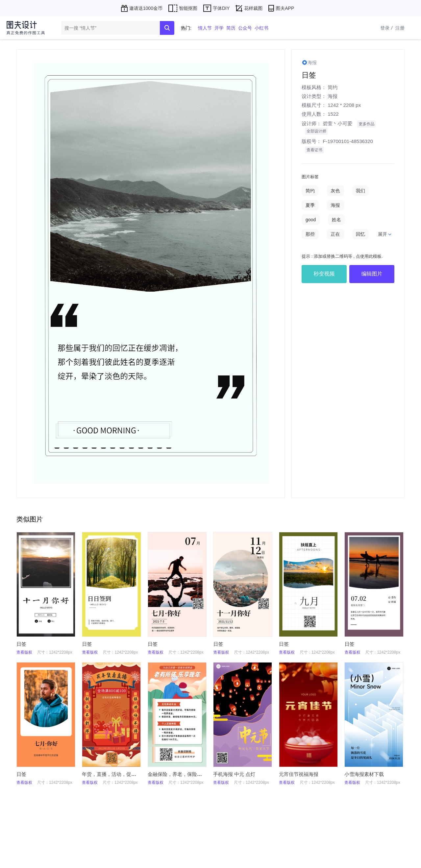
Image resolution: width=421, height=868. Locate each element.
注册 (400, 28)
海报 (333, 96)
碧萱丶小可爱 (337, 123)
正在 (335, 234)
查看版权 (24, 652)
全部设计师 (316, 131)
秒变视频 (324, 274)
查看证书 (314, 150)
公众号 (245, 28)
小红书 (261, 28)
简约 (333, 87)
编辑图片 (372, 274)
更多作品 (366, 124)
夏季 (310, 205)
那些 (310, 234)
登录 (387, 28)
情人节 (205, 28)
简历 (231, 28)
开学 (219, 28)
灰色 (335, 191)
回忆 (360, 234)
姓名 (336, 220)
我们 (360, 191)
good (311, 220)
